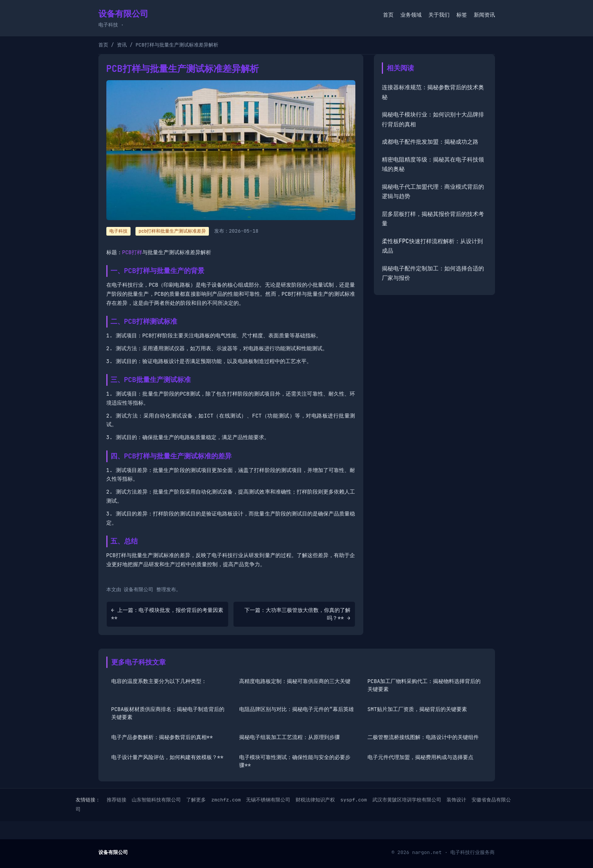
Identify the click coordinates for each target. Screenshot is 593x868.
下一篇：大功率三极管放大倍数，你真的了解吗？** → (297, 614)
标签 (462, 15)
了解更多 (196, 800)
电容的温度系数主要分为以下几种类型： (159, 681)
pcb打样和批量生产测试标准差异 (172, 231)
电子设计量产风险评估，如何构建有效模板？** (167, 757)
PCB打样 (132, 252)
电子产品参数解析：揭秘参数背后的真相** (162, 737)
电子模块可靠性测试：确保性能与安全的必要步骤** (295, 761)
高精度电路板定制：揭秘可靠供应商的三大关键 (295, 681)
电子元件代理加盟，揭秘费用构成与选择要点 (420, 757)
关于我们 (439, 15)
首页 (388, 15)
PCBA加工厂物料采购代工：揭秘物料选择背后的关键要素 (424, 685)
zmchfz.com (226, 800)
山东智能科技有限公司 (156, 800)
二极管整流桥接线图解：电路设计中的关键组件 (423, 737)
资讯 (122, 45)
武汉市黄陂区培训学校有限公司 (407, 800)
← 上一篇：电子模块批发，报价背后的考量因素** (167, 614)
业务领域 (411, 15)
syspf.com (353, 800)
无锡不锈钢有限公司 (268, 800)
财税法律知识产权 (315, 800)
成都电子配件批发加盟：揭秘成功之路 (430, 142)
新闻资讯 (484, 15)
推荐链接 (117, 800)
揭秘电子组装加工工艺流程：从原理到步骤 (289, 737)
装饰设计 (456, 800)
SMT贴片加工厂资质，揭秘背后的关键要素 (417, 709)
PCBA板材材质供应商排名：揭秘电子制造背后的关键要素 (168, 713)
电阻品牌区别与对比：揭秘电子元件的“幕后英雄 (296, 709)
